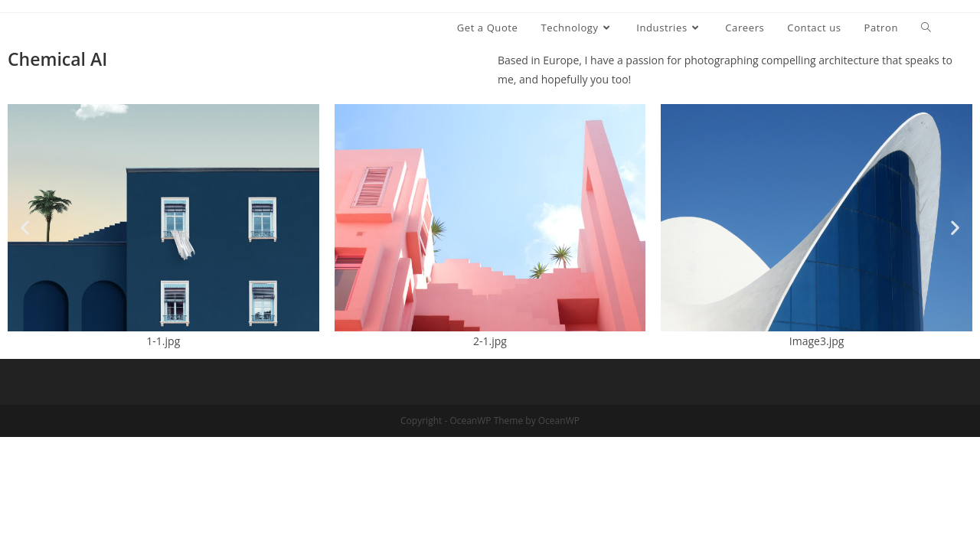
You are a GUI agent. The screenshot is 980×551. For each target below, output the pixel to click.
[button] (25, 228)
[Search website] (926, 28)
